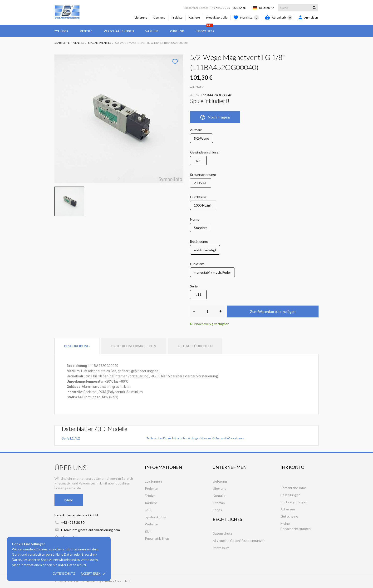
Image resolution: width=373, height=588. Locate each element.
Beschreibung (77, 346)
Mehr (69, 500)
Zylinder (61, 31)
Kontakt (219, 496)
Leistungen (153, 481)
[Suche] (298, 8)
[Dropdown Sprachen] (267, 8)
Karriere (194, 17)
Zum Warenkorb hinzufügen (273, 311)
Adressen (288, 509)
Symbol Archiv (155, 517)
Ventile (86, 31)
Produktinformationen (134, 346)
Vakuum (152, 31)
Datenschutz (64, 573)
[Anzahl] (207, 311)
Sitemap (219, 503)
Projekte (177, 17)
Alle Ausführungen (195, 346)
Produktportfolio (217, 17)
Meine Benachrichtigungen (296, 526)
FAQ (148, 510)
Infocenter (205, 29)
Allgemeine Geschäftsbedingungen (239, 541)
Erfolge (150, 496)
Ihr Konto (292, 467)
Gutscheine (289, 516)
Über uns (159, 17)
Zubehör (177, 31)
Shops (217, 510)
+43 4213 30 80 (220, 8)
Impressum (221, 548)
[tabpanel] (119, 119)
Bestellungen (290, 495)
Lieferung (141, 17)
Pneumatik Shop (157, 538)
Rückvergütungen (294, 502)
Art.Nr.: (195, 95)
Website (151, 524)
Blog (148, 531)
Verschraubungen (119, 31)
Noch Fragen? (215, 117)
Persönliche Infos (294, 488)
